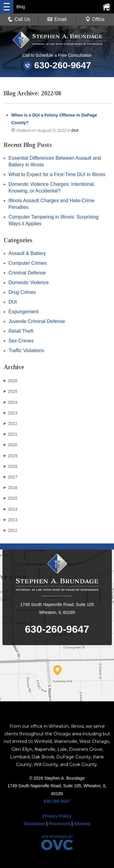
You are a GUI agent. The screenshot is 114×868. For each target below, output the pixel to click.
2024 (10, 402)
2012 (10, 530)
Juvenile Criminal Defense (37, 321)
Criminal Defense (27, 273)
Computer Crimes (28, 263)
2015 (10, 498)
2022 (10, 424)
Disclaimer (35, 824)
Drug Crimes (22, 292)
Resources (60, 824)
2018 (10, 466)
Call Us (19, 19)
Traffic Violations (26, 351)
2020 (10, 445)
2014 (10, 509)
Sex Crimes (21, 341)
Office (95, 19)
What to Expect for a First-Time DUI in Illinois (57, 174)
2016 (10, 488)
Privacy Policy (57, 816)
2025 (10, 391)
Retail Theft (21, 331)
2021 (10, 434)
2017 (10, 477)
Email (57, 19)
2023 (10, 413)
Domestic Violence (29, 283)
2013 (10, 520)
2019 (10, 456)
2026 (10, 381)
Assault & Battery (27, 253)
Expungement (24, 312)
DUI (75, 130)
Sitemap (82, 824)
